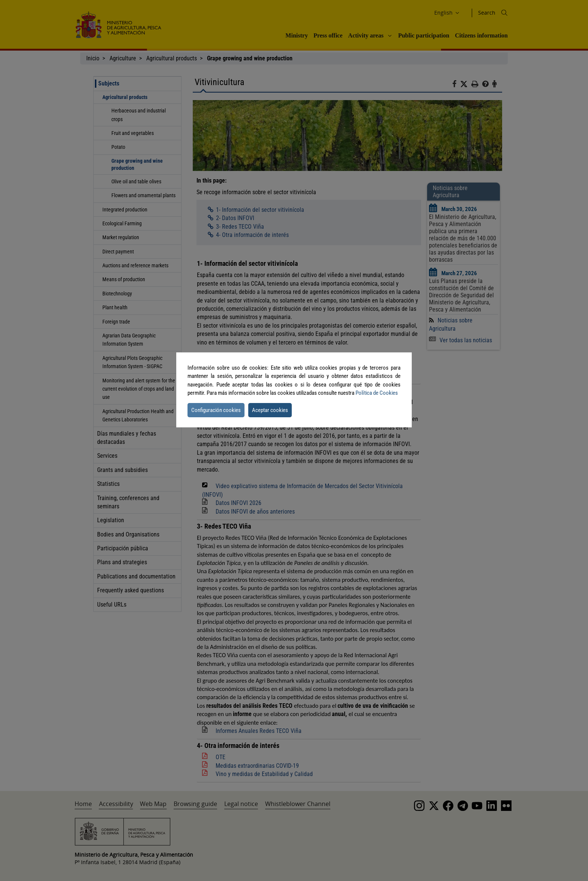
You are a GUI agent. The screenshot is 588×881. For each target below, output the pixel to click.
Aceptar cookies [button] (270, 410)
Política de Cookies (377, 393)
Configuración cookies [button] (216, 410)
